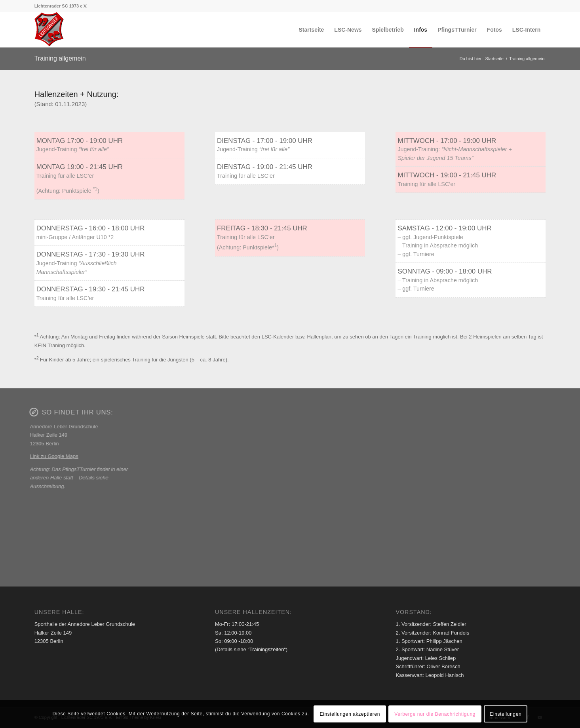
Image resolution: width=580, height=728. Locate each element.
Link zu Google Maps (51, 456)
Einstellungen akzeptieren (350, 714)
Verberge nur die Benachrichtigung (435, 714)
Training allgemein (60, 58)
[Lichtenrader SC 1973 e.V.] (49, 30)
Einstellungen (506, 714)
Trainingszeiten (267, 649)
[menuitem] (312, 30)
